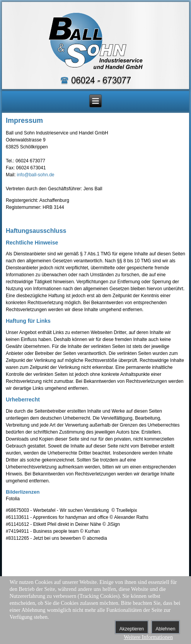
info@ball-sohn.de (36, 175)
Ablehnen (166, 629)
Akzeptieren (132, 629)
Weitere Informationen (148, 637)
